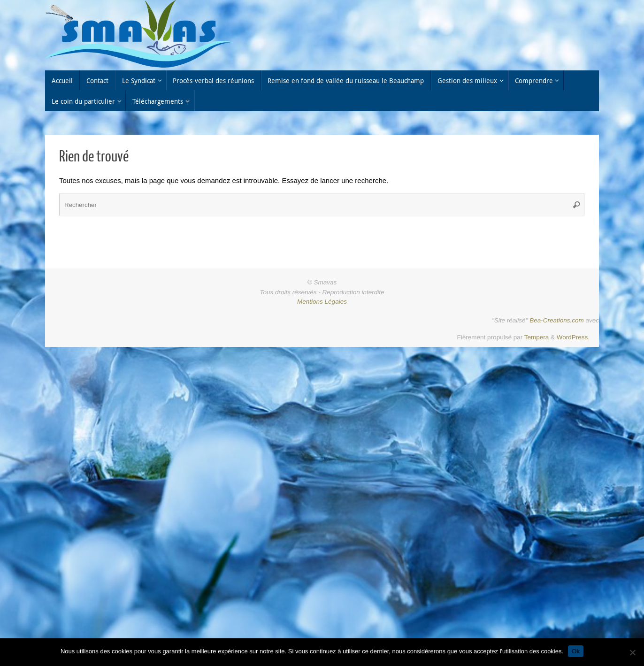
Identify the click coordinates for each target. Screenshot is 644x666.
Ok (576, 651)
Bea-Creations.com (557, 320)
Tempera (537, 337)
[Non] (632, 652)
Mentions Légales (322, 302)
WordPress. (573, 337)
